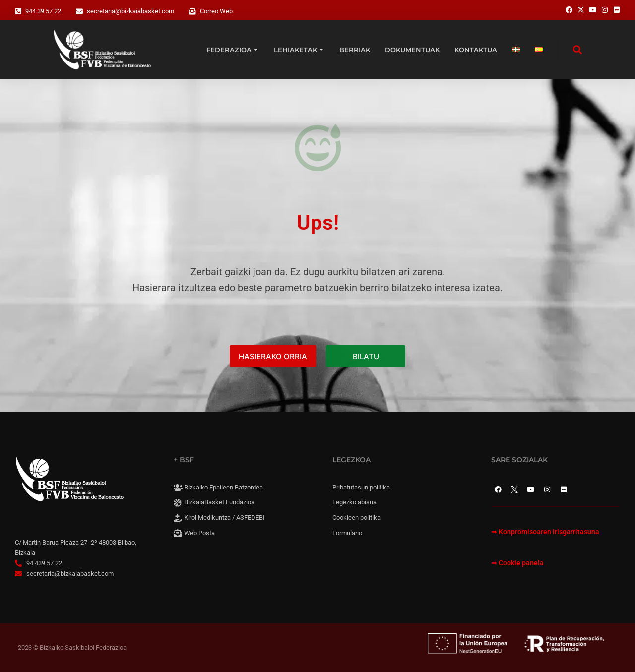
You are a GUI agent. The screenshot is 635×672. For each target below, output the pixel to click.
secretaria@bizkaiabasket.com (130, 11)
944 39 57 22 (43, 11)
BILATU (366, 356)
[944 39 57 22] (18, 11)
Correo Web (216, 11)
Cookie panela (521, 563)
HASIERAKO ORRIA (273, 356)
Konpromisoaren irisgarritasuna (549, 532)
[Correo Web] (192, 11)
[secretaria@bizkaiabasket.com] (79, 11)
